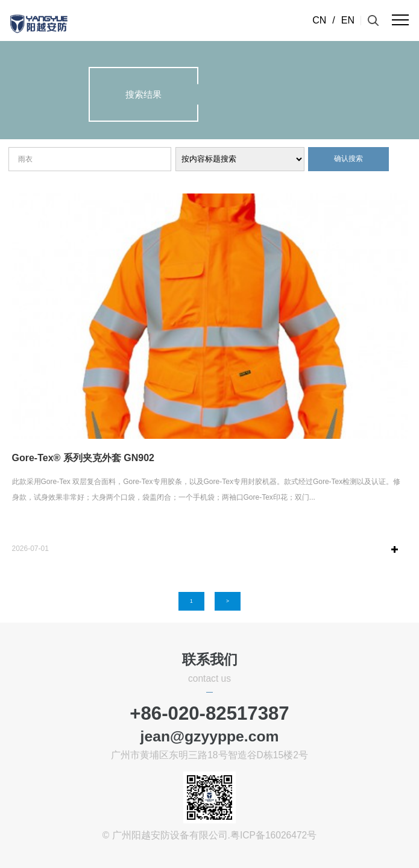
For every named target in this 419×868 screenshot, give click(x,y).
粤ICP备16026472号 (273, 835)
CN (319, 20)
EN (348, 20)
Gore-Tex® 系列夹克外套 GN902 (83, 458)
